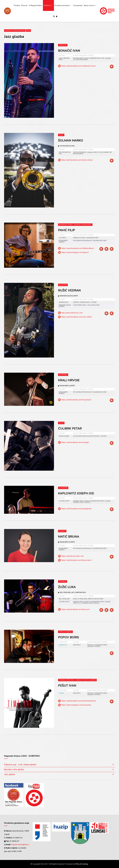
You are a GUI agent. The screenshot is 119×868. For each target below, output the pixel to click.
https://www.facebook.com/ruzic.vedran (77, 317)
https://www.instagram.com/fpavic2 (75, 252)
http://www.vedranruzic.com (72, 313)
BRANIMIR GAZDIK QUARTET (68, 296)
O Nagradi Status (36, 5)
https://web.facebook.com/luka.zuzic (76, 609)
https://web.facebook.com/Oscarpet (75, 442)
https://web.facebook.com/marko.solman (77, 160)
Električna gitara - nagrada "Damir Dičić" (75, 225)
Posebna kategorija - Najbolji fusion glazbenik (77, 680)
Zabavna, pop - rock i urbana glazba (20, 765)
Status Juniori (89, 5)
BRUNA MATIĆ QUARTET (67, 386)
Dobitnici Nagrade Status (15, 31)
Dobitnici (47, 5)
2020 (28, 31)
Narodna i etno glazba (14, 769)
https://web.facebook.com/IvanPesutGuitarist (79, 701)
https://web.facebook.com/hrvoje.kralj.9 (76, 400)
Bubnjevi (62, 531)
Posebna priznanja (62, 5)
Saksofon (63, 45)
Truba (61, 135)
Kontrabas (63, 375)
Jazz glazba (9, 774)
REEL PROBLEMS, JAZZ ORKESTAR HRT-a (72, 592)
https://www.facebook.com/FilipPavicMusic (78, 248)
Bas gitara (63, 285)
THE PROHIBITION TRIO (66, 146)
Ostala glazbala (65, 632)
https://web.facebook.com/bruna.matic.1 (77, 560)
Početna (17, 5)
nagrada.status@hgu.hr (20, 845)
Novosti (24, 5)
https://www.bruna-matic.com (73, 556)
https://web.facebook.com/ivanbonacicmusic (79, 66)
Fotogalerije (78, 5)
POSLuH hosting (82, 864)
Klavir (61, 423)
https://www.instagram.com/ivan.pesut (76, 705)
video (112, 67)
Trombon (63, 581)
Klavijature (63, 488)
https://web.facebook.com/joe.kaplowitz (77, 509)
